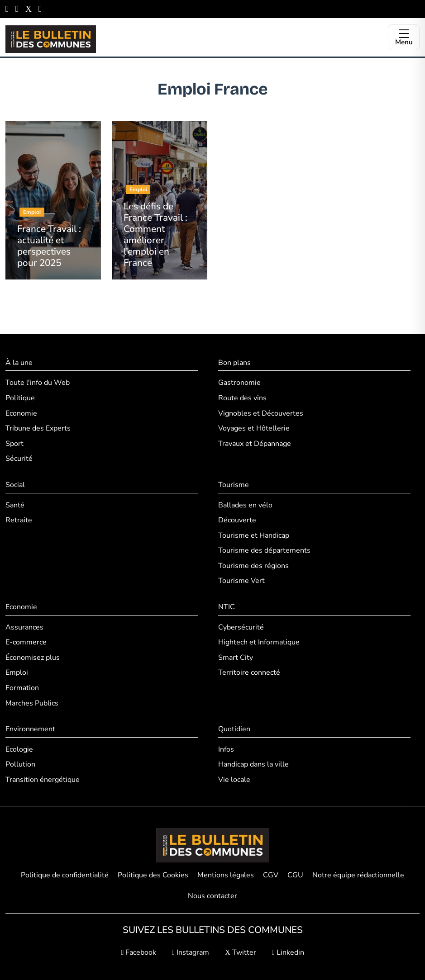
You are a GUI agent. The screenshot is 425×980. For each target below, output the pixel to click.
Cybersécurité (241, 627)
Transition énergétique (43, 780)
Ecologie (19, 749)
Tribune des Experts (38, 428)
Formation (22, 688)
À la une (19, 363)
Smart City (236, 658)
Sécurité (19, 459)
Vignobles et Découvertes (261, 413)
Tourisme (234, 485)
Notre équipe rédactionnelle (358, 875)
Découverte (237, 520)
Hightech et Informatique (259, 642)
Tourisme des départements (264, 550)
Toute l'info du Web (38, 383)
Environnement (30, 729)
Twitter (241, 952)
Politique (20, 398)
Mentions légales (226, 875)
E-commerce (26, 642)
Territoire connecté (249, 672)
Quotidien (234, 729)
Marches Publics (32, 703)
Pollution (20, 764)
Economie (21, 413)
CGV (271, 875)
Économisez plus (33, 658)
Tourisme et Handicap (254, 535)
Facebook (138, 952)
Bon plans (234, 363)
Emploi (17, 672)
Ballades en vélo (245, 505)
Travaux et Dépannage (255, 444)
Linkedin (288, 952)
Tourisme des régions (253, 566)
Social (15, 485)
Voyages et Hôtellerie (254, 428)
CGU (295, 875)
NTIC (227, 607)
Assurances (24, 627)
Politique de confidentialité (65, 875)
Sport (14, 444)
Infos (226, 749)
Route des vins (242, 398)
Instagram (191, 952)
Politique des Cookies (153, 875)
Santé (15, 505)
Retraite (19, 520)
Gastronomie (239, 383)
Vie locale (234, 780)
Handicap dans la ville (253, 764)
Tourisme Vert (241, 581)
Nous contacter (212, 896)
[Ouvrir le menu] (404, 37)
